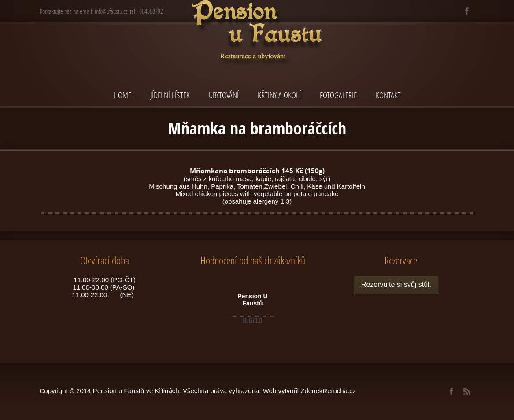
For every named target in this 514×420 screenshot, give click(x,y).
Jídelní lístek (170, 95)
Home (122, 95)
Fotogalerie (338, 95)
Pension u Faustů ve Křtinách (136, 391)
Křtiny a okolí (279, 95)
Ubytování (224, 95)
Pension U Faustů (252, 300)
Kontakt (388, 95)
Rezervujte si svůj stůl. (396, 284)
